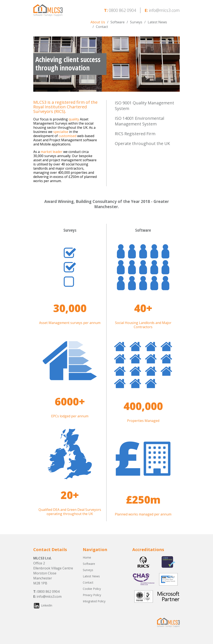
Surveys (136, 22)
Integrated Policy (94, 601)
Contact (102, 27)
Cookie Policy (92, 589)
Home (87, 557)
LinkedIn (47, 605)
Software (118, 22)
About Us (98, 22)
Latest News (157, 22)
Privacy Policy (92, 595)
